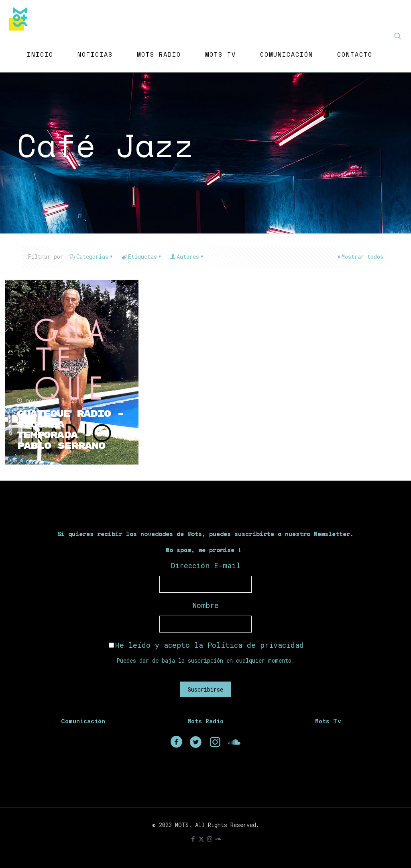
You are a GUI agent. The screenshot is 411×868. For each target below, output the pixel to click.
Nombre (206, 605)
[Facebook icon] (193, 839)
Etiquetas (142, 257)
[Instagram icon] (210, 839)
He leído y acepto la (206, 645)
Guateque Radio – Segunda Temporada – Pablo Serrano (71, 430)
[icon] (218, 839)
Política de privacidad (256, 645)
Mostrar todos (360, 257)
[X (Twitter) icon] (201, 839)
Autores (187, 257)
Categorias (92, 257)
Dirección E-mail (206, 565)
